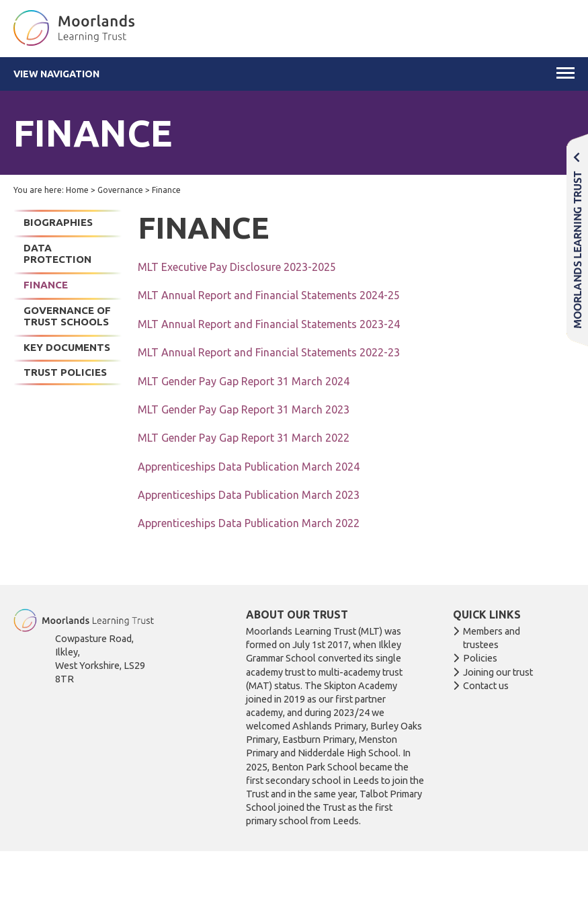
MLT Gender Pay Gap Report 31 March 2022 (244, 438)
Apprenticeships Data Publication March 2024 (249, 467)
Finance (46, 285)
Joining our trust (498, 672)
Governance (120, 190)
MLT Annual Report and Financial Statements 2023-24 (269, 324)
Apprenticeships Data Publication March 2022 (249, 523)
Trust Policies (65, 372)
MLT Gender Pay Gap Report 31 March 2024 (244, 381)
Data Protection (57, 254)
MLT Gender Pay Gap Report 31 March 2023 (244, 409)
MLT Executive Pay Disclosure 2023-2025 (237, 267)
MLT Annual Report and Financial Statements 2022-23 (269, 352)
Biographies (58, 222)
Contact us (486, 686)
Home (77, 190)
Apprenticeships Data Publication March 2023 (249, 495)
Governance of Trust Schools (67, 316)
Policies (480, 658)
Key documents (67, 347)
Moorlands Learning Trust (577, 240)
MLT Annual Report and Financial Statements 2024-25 (269, 295)
